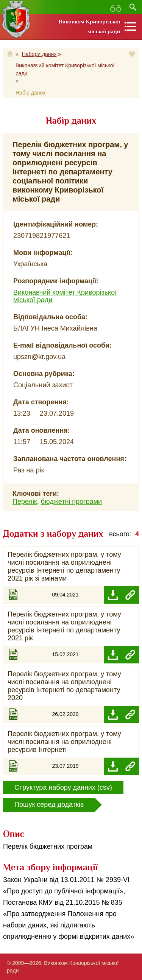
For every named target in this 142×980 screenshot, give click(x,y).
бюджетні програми (71, 502)
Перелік (25, 502)
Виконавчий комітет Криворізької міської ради (65, 69)
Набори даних (39, 54)
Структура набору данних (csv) (63, 787)
